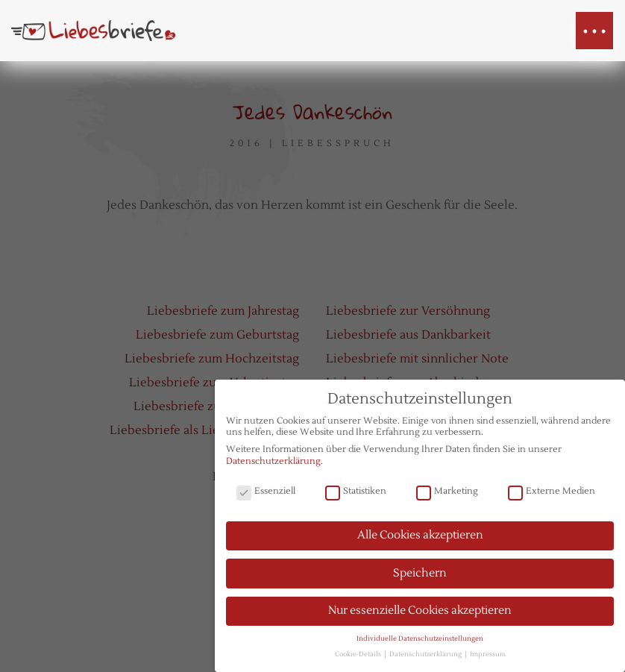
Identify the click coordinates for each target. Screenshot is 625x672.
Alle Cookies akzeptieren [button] (420, 539)
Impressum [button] (488, 658)
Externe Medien (552, 495)
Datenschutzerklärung (273, 465)
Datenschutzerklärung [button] (426, 658)
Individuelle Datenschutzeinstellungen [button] (420, 642)
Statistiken (356, 495)
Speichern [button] (420, 576)
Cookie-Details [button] (359, 658)
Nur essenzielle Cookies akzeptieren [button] (420, 614)
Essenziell (266, 495)
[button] (594, 31)
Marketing (447, 495)
